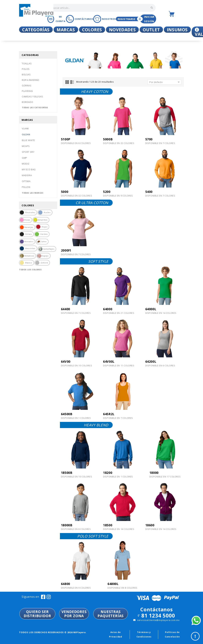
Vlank (25, 129)
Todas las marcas (33, 193)
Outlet (151, 30)
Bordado (27, 102)
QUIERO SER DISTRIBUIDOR (37, 614)
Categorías (36, 30)
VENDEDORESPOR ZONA (74, 614)
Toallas (27, 63)
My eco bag (29, 169)
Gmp (24, 158)
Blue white (28, 140)
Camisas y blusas (32, 97)
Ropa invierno (31, 80)
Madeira (27, 175)
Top (195, 636)
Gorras (27, 86)
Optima (26, 181)
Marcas (66, 30)
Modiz (26, 164)
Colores (92, 30)
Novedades (122, 30)
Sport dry (28, 152)
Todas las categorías (35, 107)
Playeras (27, 91)
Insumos (177, 30)
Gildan (26, 134)
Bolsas (26, 74)
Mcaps (26, 146)
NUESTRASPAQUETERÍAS (111, 614)
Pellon (26, 187)
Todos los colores (30, 270)
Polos (26, 69)
